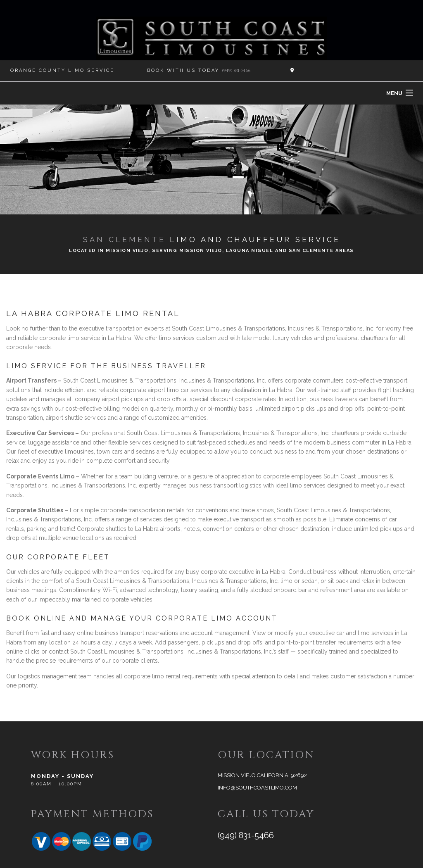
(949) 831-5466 (236, 71)
